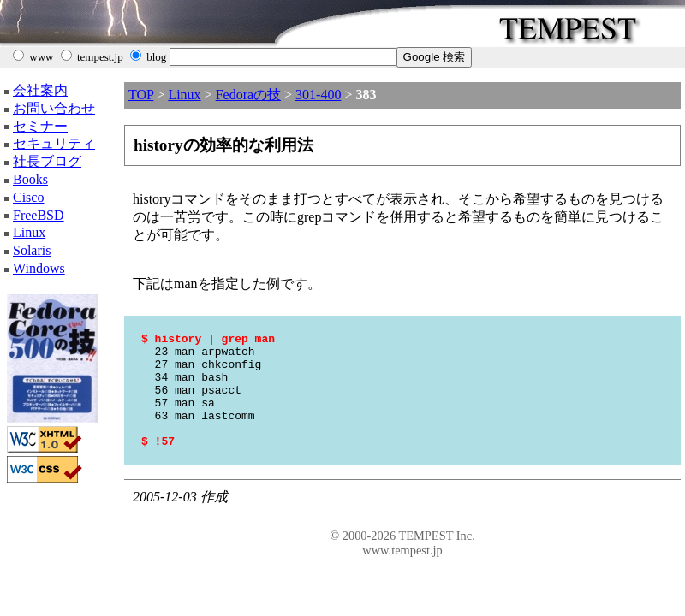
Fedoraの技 (248, 95)
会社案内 (40, 90)
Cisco (28, 197)
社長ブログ (47, 161)
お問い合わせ (54, 108)
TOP (141, 95)
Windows (39, 268)
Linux (29, 232)
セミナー (40, 126)
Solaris (32, 250)
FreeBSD (39, 215)
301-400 (318, 95)
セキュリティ (54, 143)
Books (30, 179)
